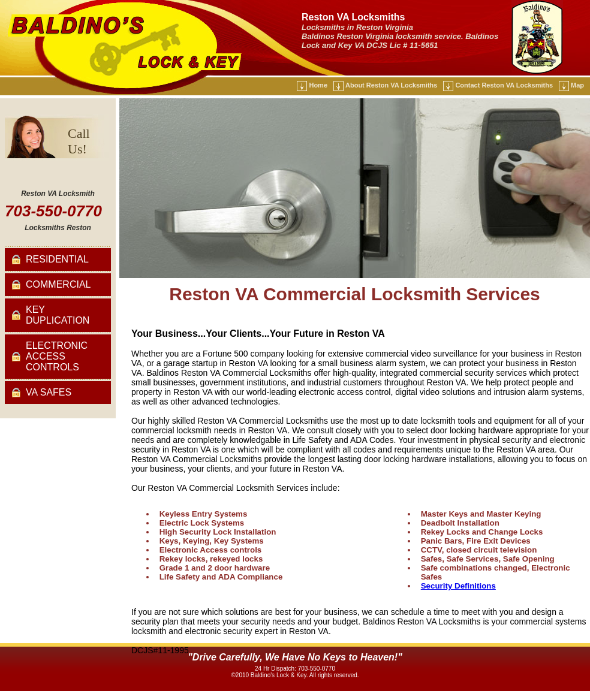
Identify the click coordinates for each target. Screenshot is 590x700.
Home (318, 85)
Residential (57, 259)
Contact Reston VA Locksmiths (504, 85)
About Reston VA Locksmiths (391, 85)
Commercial (58, 284)
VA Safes (49, 392)
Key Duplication (58, 315)
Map (577, 85)
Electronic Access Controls (57, 356)
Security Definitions (458, 586)
